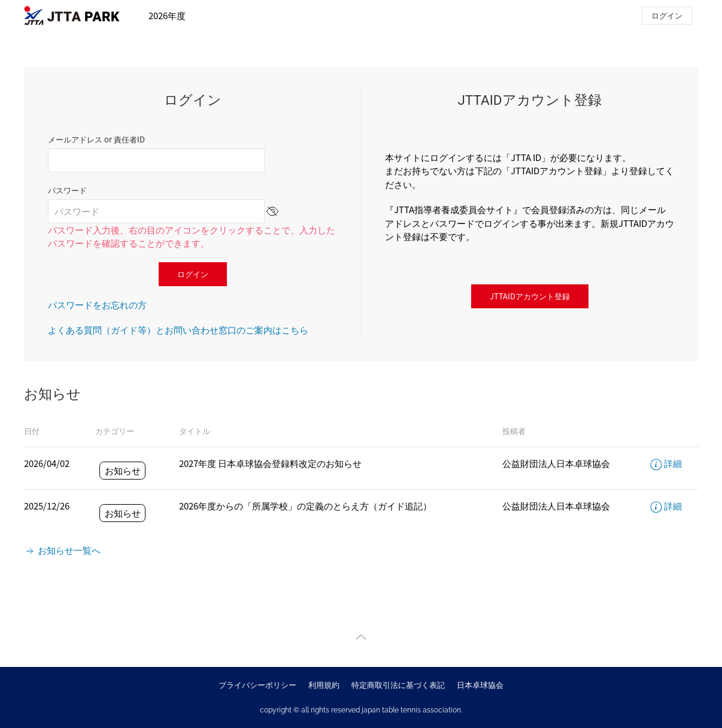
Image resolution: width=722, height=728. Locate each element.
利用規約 (324, 685)
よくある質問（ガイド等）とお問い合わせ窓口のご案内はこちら (178, 330)
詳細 (666, 463)
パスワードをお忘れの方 (97, 304)
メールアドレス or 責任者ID (96, 139)
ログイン (667, 15)
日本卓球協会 (480, 685)
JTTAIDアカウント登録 (530, 296)
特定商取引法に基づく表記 (398, 685)
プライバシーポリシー (257, 685)
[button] (361, 637)
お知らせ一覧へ (62, 550)
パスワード (67, 190)
